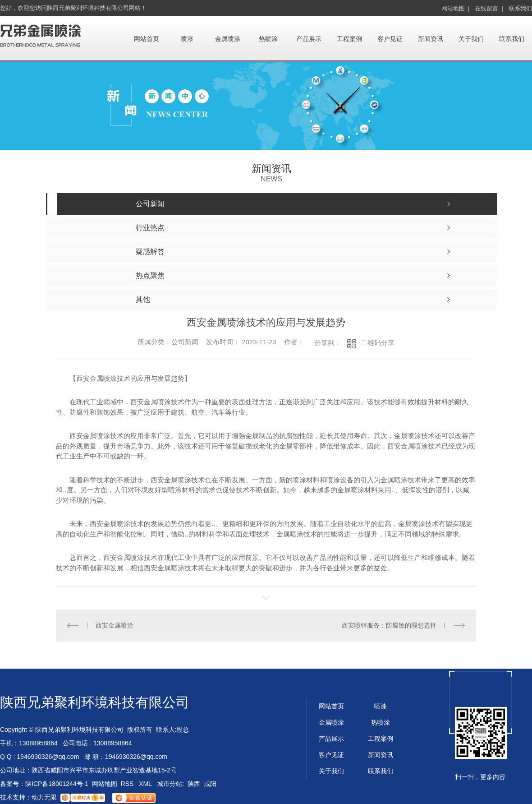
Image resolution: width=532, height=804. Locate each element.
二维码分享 (378, 343)
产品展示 (309, 39)
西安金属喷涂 (115, 625)
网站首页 (147, 39)
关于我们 (471, 39)
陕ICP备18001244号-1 (57, 784)
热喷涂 (268, 39)
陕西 (194, 784)
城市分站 (170, 784)
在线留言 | (489, 8)
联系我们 (520, 8)
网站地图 (105, 784)
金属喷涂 (228, 39)
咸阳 (210, 784)
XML (146, 784)
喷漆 (187, 39)
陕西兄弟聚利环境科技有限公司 (95, 702)
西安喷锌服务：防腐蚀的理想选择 (389, 625)
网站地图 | (456, 8)
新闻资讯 (431, 39)
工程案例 (349, 39)
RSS (128, 784)
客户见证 (390, 39)
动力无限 (44, 797)
